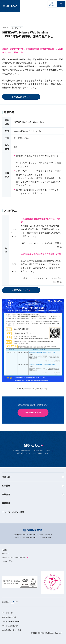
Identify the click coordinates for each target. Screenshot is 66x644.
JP (13, 602)
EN (16, 602)
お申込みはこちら (20, 97)
